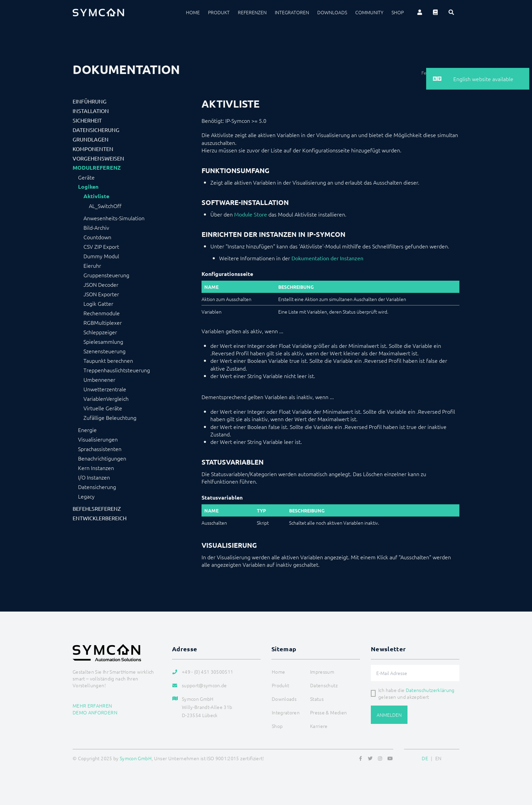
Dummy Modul (101, 256)
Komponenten (93, 149)
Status (317, 699)
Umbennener (99, 379)
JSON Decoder (101, 284)
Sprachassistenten (100, 449)
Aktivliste (96, 196)
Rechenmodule (102, 313)
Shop (398, 12)
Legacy (86, 496)
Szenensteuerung (104, 351)
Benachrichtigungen (102, 458)
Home (193, 12)
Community (369, 12)
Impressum (322, 672)
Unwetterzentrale (105, 389)
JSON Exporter (101, 294)
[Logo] (98, 12)
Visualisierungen (98, 439)
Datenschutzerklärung (430, 690)
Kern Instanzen (96, 468)
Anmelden (389, 715)
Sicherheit (87, 120)
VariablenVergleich (106, 398)
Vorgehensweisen (98, 158)
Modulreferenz (97, 168)
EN (439, 758)
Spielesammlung (103, 341)
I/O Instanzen (94, 477)
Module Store (251, 214)
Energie (87, 430)
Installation (91, 111)
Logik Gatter (98, 303)
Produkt (219, 12)
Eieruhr (92, 265)
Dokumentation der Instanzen (327, 258)
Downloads (332, 12)
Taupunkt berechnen (108, 360)
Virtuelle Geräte (103, 408)
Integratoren (292, 12)
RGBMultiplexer (103, 322)
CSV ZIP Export (101, 246)
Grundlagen (91, 139)
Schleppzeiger (100, 332)
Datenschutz (324, 685)
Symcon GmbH (136, 758)
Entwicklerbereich (100, 518)
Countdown (97, 237)
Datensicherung (96, 130)
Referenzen (252, 12)
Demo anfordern (95, 712)
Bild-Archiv (96, 227)
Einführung (90, 101)
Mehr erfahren (92, 706)
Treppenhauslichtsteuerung (117, 370)
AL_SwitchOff (105, 206)
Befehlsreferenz (97, 508)
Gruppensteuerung (106, 275)
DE (425, 758)
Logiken (88, 187)
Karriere (319, 726)
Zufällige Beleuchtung (110, 417)
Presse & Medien (328, 712)
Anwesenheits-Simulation (114, 218)
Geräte (86, 177)
